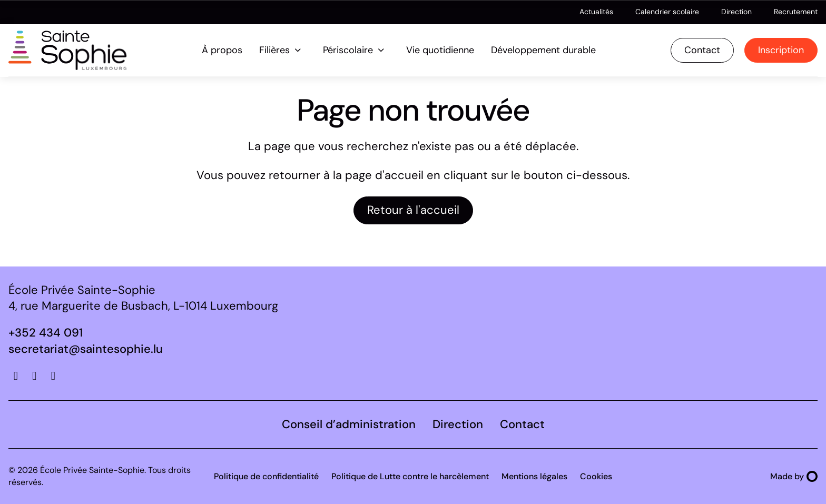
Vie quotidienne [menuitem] (440, 50)
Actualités (596, 12)
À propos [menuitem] (222, 50)
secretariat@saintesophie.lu (86, 349)
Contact (702, 50)
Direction (736, 12)
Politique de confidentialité (266, 476)
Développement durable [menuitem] (543, 50)
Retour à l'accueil (413, 210)
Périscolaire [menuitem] (348, 50)
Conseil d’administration (349, 424)
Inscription (781, 50)
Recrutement (796, 12)
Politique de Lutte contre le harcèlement (410, 476)
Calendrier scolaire (667, 12)
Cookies (596, 476)
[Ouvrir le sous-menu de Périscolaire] (381, 50)
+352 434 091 (46, 333)
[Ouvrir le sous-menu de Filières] (298, 50)
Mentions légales (534, 476)
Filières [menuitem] (274, 50)
